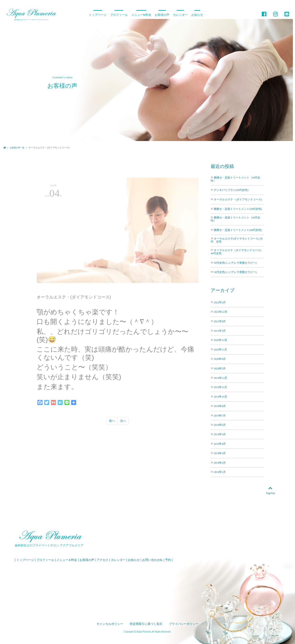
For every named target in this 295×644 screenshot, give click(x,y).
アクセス (102, 560)
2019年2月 (220, 463)
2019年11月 (220, 387)
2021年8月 (220, 321)
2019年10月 (221, 397)
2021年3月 (220, 331)
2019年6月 (220, 425)
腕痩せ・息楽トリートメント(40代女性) (238, 230)
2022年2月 (220, 302)
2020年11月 (220, 349)
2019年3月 (220, 453)
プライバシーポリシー (184, 624)
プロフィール (119, 15)
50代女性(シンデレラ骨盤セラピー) (235, 263)
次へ (123, 421)
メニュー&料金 (141, 15)
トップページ (98, 15)
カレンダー (180, 15)
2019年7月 (220, 416)
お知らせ (197, 15)
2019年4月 (220, 444)
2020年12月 (221, 340)
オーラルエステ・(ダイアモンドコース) (238, 199)
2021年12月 (221, 312)
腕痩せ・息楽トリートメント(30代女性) (238, 209)
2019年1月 (220, 472)
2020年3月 (220, 368)
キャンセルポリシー (110, 624)
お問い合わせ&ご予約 (157, 560)
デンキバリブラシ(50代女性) (231, 190)
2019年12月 (221, 378)
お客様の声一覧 (17, 148)
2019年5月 (220, 434)
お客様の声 (162, 15)
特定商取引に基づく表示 (146, 624)
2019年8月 (220, 406)
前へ (112, 421)
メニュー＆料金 (67, 560)
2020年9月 (220, 359)
